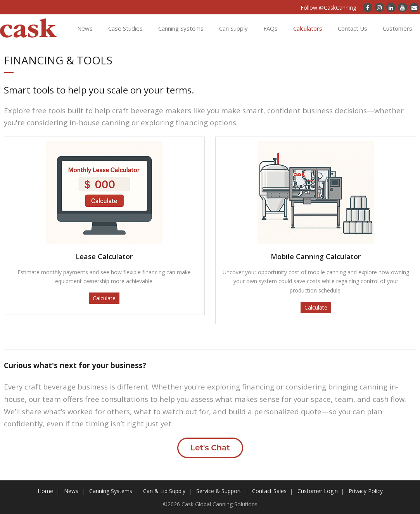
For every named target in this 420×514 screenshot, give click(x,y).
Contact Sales (269, 491)
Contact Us (353, 28)
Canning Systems (181, 28)
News (85, 28)
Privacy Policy (366, 491)
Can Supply (233, 28)
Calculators (308, 28)
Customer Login (318, 491)
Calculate (104, 298)
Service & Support (219, 491)
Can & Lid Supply (164, 491)
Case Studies (125, 28)
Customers (398, 28)
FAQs (270, 28)
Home (45, 491)
